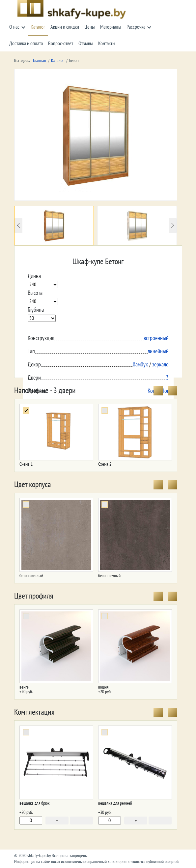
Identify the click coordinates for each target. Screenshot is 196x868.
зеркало (160, 365)
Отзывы (86, 44)
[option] (54, 226)
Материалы (111, 27)
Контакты (107, 44)
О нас (14, 27)
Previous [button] (18, 225)
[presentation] (158, 391)
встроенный (156, 338)
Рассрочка (136, 27)
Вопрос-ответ (61, 44)
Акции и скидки (65, 27)
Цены (90, 27)
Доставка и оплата (26, 44)
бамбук (140, 365)
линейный (158, 351)
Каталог (38, 27)
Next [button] (173, 225)
